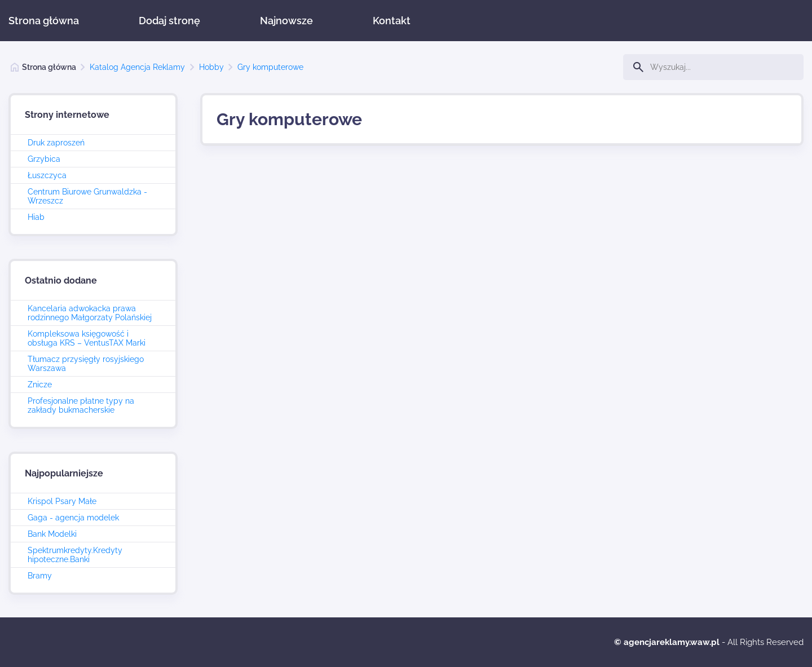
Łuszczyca (47, 175)
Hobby (211, 67)
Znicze (40, 385)
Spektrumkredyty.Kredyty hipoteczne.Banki (75, 555)
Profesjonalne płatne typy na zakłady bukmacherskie (81, 405)
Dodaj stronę (169, 21)
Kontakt (392, 21)
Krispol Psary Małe (62, 501)
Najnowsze (286, 21)
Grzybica (44, 159)
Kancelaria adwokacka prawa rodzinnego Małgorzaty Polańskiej (90, 313)
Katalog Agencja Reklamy (137, 67)
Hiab (36, 217)
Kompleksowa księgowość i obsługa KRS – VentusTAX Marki (87, 338)
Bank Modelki (52, 534)
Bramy (40, 576)
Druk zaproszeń (56, 143)
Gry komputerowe (270, 67)
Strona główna (44, 21)
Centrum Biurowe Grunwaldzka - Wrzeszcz (87, 196)
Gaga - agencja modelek (73, 518)
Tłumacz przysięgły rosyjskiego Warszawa (86, 364)
